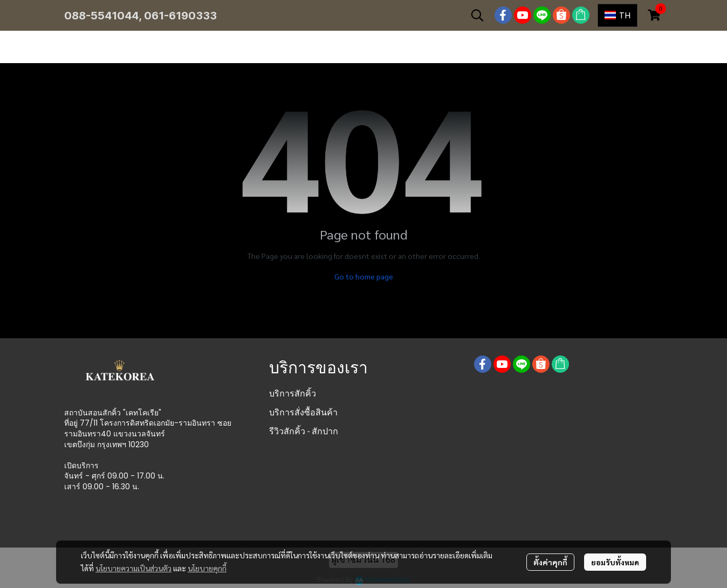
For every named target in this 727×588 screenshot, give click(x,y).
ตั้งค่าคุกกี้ (550, 562)
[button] (477, 15)
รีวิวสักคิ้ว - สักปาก (304, 431)
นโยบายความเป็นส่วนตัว (133, 568)
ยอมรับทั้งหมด (615, 562)
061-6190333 (180, 16)
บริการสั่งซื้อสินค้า (303, 412)
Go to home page (364, 276)
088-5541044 (101, 16)
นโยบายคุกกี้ (207, 568)
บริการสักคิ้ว (293, 394)
